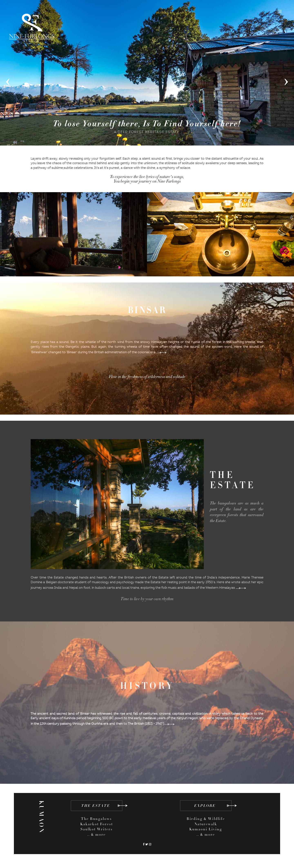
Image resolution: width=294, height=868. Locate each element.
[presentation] (8, 80)
